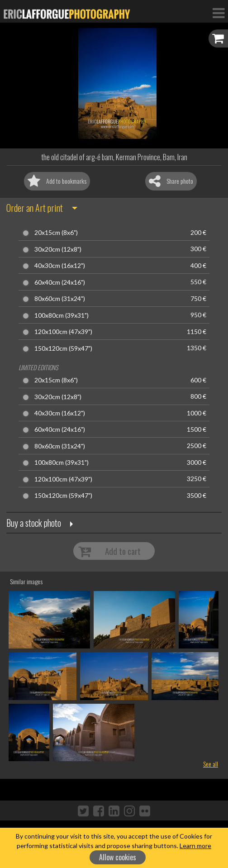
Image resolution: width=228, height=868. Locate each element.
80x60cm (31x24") (60, 299)
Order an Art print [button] (35, 208)
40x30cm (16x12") (60, 266)
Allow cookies (118, 857)
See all (211, 764)
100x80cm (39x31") (62, 315)
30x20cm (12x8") (58, 249)
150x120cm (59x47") (63, 348)
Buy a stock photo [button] (34, 523)
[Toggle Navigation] (218, 13)
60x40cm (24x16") (60, 282)
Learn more (195, 846)
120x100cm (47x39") (63, 332)
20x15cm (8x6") (56, 233)
